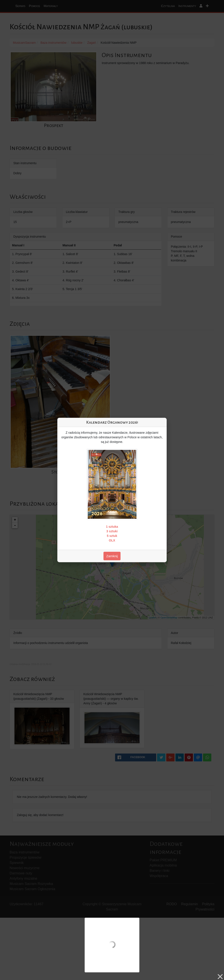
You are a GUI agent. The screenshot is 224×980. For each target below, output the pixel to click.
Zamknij (112, 556)
